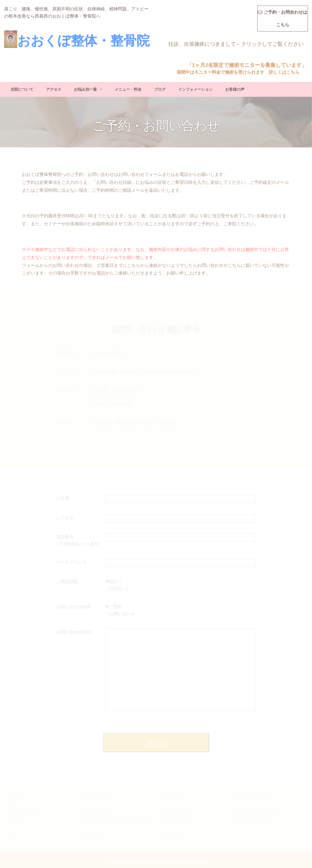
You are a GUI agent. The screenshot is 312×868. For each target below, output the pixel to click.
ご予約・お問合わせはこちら (283, 18)
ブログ (160, 89)
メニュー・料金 (128, 89)
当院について (22, 89)
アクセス (54, 89)
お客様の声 (235, 89)
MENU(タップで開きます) (304, 7)
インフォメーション (195, 89)
